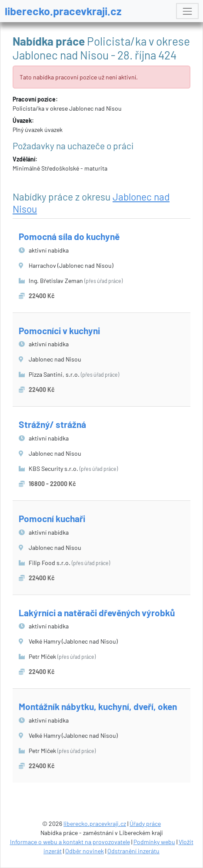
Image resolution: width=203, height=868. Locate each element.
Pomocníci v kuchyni (59, 330)
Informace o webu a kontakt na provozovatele (70, 842)
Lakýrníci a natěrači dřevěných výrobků (97, 613)
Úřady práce (145, 824)
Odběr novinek (85, 851)
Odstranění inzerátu (133, 851)
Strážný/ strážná (52, 424)
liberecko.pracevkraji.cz (63, 11)
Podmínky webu (154, 842)
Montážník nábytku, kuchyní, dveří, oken (98, 706)
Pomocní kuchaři (52, 518)
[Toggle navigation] (187, 11)
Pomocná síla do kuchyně (69, 236)
